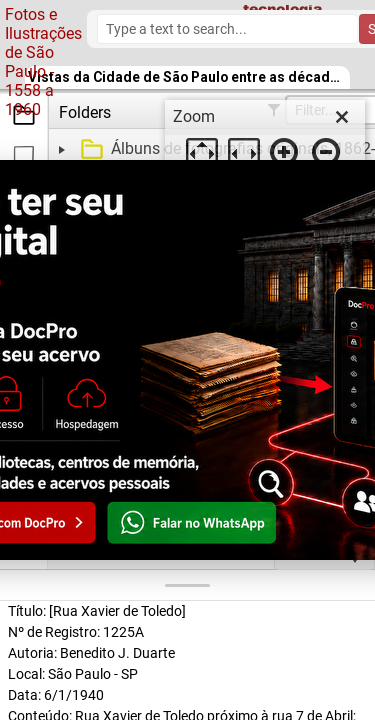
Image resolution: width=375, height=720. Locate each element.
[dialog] (265, 140)
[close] (342, 117)
